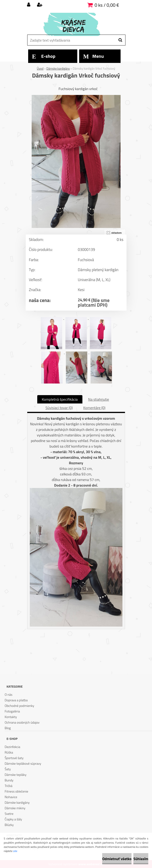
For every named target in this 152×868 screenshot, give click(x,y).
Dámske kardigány (58, 68)
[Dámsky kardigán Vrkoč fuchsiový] (76, 97)
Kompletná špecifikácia (60, 399)
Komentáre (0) (94, 408)
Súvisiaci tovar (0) (59, 408)
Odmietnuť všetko (117, 859)
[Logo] (76, 24)
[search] (120, 40)
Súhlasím (141, 859)
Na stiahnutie (99, 399)
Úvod (40, 68)
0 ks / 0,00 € (107, 5)
